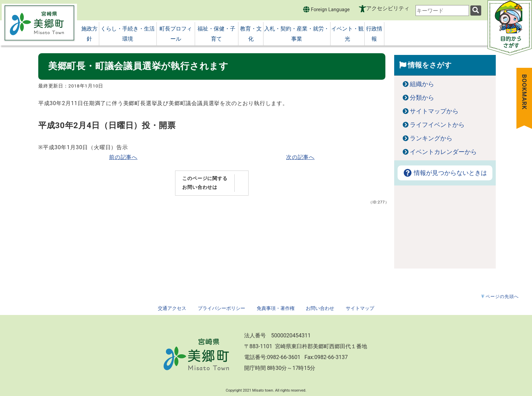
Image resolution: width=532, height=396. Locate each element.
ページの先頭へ (502, 296)
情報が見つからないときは (445, 173)
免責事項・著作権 (276, 308)
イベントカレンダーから (443, 152)
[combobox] (442, 11)
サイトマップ (360, 308)
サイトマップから (434, 111)
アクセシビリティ (388, 8)
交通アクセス (172, 308)
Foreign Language (326, 9)
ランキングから (431, 138)
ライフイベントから (437, 125)
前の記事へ (123, 157)
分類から (422, 98)
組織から (422, 84)
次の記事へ (300, 157)
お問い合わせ (320, 308)
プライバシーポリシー (221, 308)
